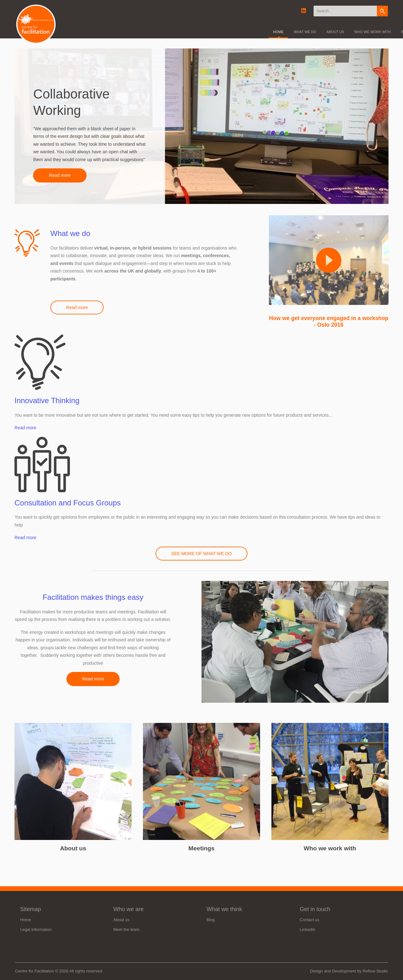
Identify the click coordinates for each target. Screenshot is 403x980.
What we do (70, 233)
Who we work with (330, 848)
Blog (211, 920)
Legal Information (36, 929)
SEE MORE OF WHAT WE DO (201, 554)
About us (73, 848)
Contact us (309, 920)
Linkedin (304, 11)
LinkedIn (307, 929)
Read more (60, 175)
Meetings (201, 848)
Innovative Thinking (47, 400)
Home (26, 920)
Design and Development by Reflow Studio (349, 971)
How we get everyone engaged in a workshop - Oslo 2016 (329, 321)
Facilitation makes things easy (93, 597)
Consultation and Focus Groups (68, 503)
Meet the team (126, 929)
